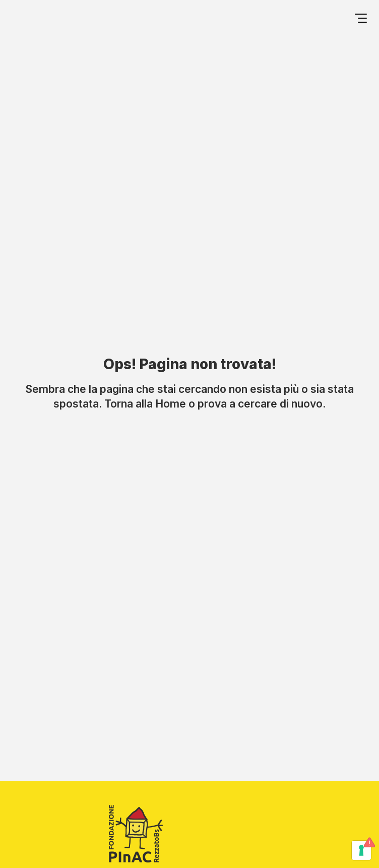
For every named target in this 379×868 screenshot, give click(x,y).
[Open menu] (361, 20)
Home (171, 404)
